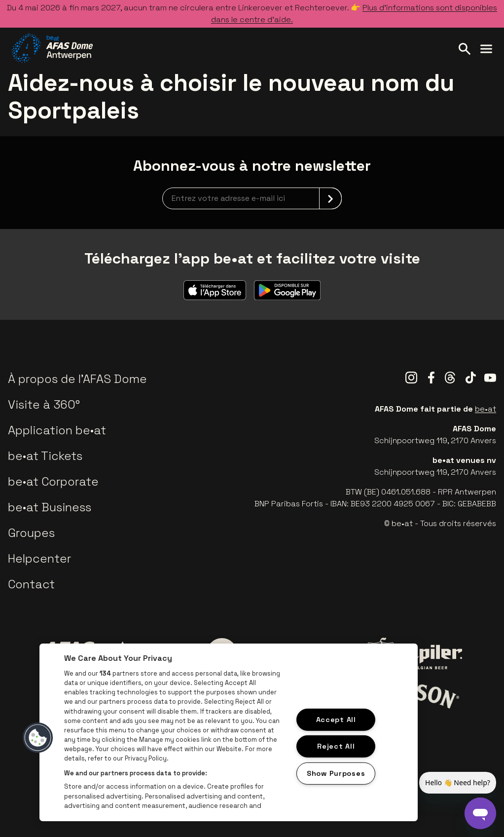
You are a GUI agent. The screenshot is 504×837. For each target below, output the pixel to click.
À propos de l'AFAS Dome (77, 379)
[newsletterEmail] (252, 198)
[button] (38, 738)
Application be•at (57, 430)
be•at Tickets (45, 456)
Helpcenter (39, 558)
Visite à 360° (44, 404)
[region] (229, 732)
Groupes (31, 533)
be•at (486, 409)
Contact (31, 584)
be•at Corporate (53, 481)
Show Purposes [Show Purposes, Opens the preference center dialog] (336, 773)
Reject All (336, 746)
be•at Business (50, 507)
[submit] (330, 198)
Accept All (336, 719)
